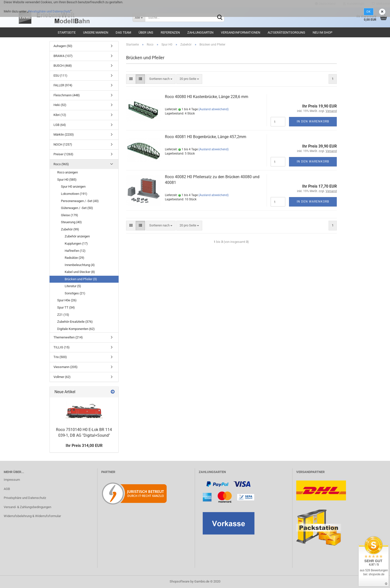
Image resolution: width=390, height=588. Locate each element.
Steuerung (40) (71, 222)
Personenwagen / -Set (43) (80, 201)
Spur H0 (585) (67, 180)
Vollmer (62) (62, 377)
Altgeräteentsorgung (286, 32)
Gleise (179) (70, 215)
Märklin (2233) (64, 134)
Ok (369, 12)
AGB (7, 489)
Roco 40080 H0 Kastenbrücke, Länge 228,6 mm (207, 97)
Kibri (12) (60, 115)
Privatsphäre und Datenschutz (49, 11)
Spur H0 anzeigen (73, 187)
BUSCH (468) (63, 66)
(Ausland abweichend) (214, 109)
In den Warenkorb (313, 121)
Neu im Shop (322, 32)
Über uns (146, 32)
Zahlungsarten (200, 32)
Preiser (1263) (63, 154)
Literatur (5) (73, 286)
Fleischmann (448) (67, 95)
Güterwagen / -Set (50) (77, 208)
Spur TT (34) (66, 307)
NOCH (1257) (63, 144)
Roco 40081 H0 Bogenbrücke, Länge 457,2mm (206, 137)
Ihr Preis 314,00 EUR (84, 446)
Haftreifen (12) (75, 251)
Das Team (123, 32)
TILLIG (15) (62, 347)
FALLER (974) (63, 85)
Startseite (67, 32)
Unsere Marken (96, 32)
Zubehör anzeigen (77, 236)
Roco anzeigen (68, 172)
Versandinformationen (241, 32)
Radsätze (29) (74, 258)
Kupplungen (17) (76, 243)
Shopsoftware (180, 581)
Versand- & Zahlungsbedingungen (27, 507)
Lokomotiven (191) (74, 194)
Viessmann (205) (66, 367)
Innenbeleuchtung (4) (80, 265)
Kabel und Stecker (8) (80, 272)
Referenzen (170, 32)
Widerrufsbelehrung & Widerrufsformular (32, 516)
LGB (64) (60, 125)
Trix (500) (60, 357)
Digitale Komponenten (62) (76, 329)
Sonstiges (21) (75, 293)
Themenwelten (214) (68, 337)
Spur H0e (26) (67, 300)
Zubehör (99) (70, 229)
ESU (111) (60, 76)
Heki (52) (60, 105)
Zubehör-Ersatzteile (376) (75, 322)
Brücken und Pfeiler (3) (81, 279)
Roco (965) (61, 164)
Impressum (12, 480)
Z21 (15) (63, 315)
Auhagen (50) (63, 46)
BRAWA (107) (63, 56)
